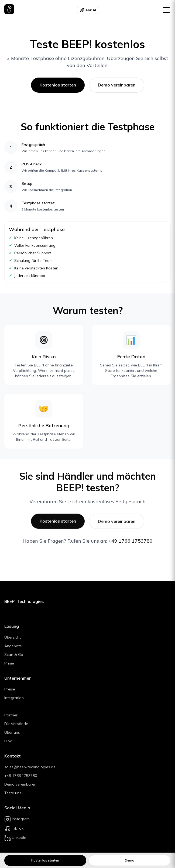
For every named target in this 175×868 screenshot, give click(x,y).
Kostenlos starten (58, 85)
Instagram (17, 819)
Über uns (12, 732)
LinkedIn (15, 837)
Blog (8, 741)
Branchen (14, 706)
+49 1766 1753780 (131, 542)
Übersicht (13, 637)
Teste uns (13, 793)
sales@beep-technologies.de (30, 767)
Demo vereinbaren (117, 85)
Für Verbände (16, 724)
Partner (11, 715)
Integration (14, 698)
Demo (130, 860)
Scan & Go (14, 655)
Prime (9, 663)
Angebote (13, 646)
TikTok (14, 828)
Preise (10, 689)
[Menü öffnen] (166, 10)
